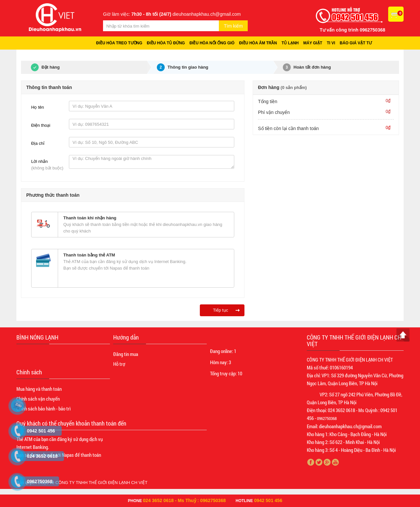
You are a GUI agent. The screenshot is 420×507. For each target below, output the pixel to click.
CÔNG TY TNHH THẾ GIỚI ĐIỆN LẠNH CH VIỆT (102, 483)
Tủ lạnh (290, 43)
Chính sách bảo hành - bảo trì (43, 408)
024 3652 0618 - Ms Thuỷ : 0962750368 (184, 500)
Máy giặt (313, 43)
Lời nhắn (48, 165)
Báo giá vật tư (356, 43)
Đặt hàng (40, 67)
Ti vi (331, 43)
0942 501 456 (268, 500)
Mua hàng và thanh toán (39, 389)
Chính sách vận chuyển (38, 399)
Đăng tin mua (126, 354)
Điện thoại (41, 125)
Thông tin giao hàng (183, 67)
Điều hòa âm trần (258, 43)
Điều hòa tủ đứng (166, 43)
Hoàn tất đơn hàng (307, 67)
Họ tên (38, 107)
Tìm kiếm (233, 26)
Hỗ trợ (119, 364)
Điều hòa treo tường (119, 43)
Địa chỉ (38, 143)
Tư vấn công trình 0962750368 (352, 30)
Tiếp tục (220, 310)
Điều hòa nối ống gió (212, 43)
